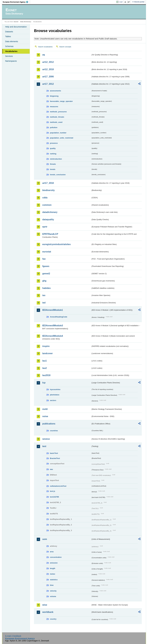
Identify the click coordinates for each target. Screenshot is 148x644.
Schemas (9, 46)
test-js (52, 491)
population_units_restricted (62, 138)
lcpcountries (55, 389)
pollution (54, 127)
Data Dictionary (26, 22)
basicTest (54, 453)
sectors (53, 400)
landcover (47, 353)
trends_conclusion (58, 175)
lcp (44, 383)
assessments (55, 91)
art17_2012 (48, 84)
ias (44, 295)
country (53, 619)
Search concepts (65, 47)
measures (54, 107)
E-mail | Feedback (13, 636)
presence (54, 143)
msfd (45, 409)
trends (53, 169)
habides (46, 288)
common (47, 205)
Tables (8, 36)
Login (121, 2)
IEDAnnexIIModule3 (53, 326)
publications (49, 424)
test (44, 446)
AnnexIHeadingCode (58, 317)
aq (44, 55)
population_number (58, 133)
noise (45, 416)
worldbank (48, 612)
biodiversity (48, 190)
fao (44, 259)
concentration (56, 557)
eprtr (45, 227)
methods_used (56, 122)
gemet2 (46, 274)
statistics (54, 580)
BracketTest (55, 458)
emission (54, 563)
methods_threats (57, 117)
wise (45, 605)
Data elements (12, 41)
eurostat (47, 252)
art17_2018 (48, 183)
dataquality (48, 219)
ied (44, 303)
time (52, 585)
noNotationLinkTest (58, 486)
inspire (46, 346)
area (52, 552)
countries (54, 431)
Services (9, 56)
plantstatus (55, 395)
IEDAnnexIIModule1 (53, 310)
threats (53, 164)
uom (45, 539)
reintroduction (56, 159)
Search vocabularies (45, 47)
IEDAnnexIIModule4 (53, 336)
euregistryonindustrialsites (56, 244)
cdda (45, 198)
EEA (16, 2)
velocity (53, 591)
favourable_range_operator (61, 101)
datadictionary (50, 212)
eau (51, 469)
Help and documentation (16, 27)
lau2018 (46, 375)
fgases (46, 266)
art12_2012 (48, 62)
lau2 (44, 368)
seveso (46, 439)
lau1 (44, 361)
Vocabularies (11, 51)
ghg (44, 281)
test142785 (54, 497)
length (52, 568)
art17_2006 (48, 77)
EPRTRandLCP (50, 234)
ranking (53, 154)
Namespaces (11, 61)
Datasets (9, 32)
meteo (52, 574)
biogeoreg (54, 96)
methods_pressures (58, 112)
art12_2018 (48, 69)
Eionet (16, 22)
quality (53, 148)
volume (53, 596)
